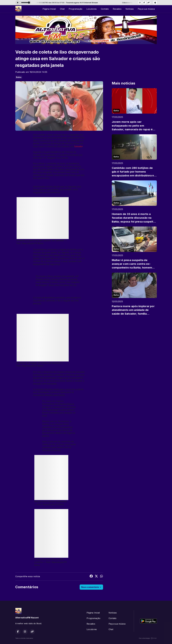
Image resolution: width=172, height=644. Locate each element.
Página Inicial (49, 9)
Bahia (19, 77)
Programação (76, 9)
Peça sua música (146, 9)
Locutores (92, 9)
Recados (117, 9)
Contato (105, 9)
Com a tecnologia (148, 638)
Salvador (79, 146)
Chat (62, 9)
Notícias (130, 9)
